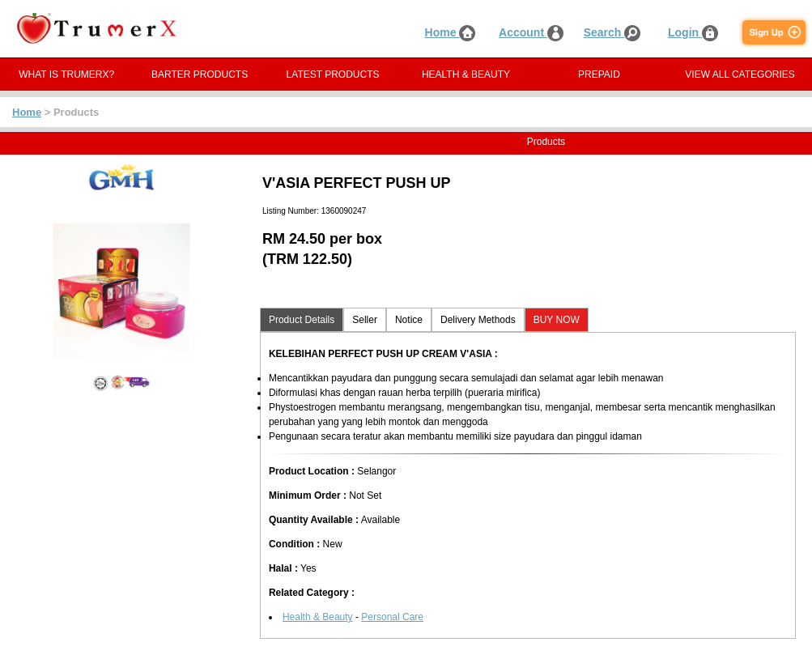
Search (612, 32)
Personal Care (392, 617)
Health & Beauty (318, 617)
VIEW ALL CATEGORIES (740, 74)
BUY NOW (557, 320)
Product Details (302, 320)
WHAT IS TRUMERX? (66, 74)
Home (451, 32)
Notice (409, 320)
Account (531, 32)
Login (693, 32)
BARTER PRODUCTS (200, 74)
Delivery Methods (478, 320)
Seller (365, 320)
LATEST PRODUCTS (333, 74)
